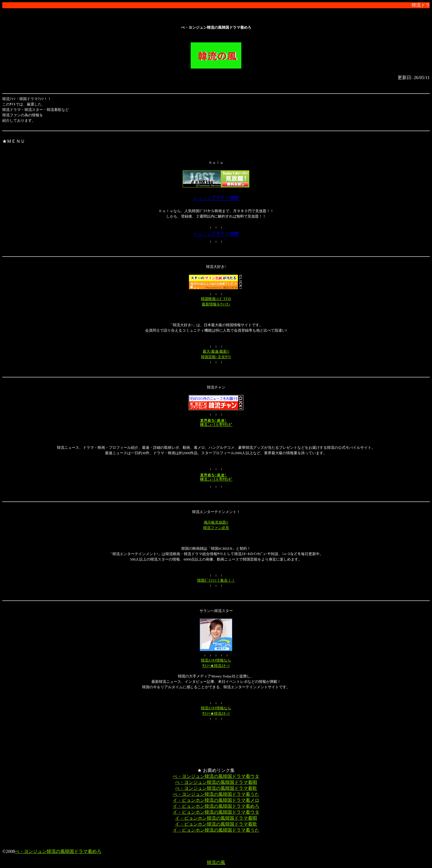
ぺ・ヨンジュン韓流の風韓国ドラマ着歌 (216, 788)
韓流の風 (216, 862)
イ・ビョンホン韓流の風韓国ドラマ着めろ (216, 806)
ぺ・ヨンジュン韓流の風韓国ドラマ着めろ (58, 851)
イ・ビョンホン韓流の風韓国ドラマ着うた (216, 830)
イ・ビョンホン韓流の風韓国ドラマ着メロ (216, 800)
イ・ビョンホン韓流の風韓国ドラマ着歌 (216, 824)
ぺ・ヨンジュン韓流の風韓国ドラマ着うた (216, 794)
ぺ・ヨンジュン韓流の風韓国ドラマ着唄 (216, 782)
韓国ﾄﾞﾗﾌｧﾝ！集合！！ (216, 580)
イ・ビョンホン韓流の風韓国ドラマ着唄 (216, 818)
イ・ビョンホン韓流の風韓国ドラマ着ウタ (216, 812)
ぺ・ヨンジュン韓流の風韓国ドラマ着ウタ (216, 776)
